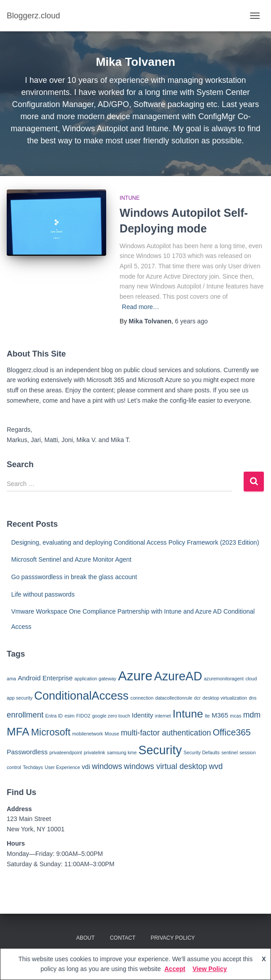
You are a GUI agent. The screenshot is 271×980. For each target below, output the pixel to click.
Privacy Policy (173, 938)
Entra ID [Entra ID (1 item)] (54, 716)
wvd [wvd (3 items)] (216, 766)
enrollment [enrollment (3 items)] (25, 715)
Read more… (140, 307)
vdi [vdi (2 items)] (86, 767)
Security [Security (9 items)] (160, 750)
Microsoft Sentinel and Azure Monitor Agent (71, 559)
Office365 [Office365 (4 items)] (232, 732)
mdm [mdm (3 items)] (252, 715)
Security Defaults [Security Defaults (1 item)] (202, 752)
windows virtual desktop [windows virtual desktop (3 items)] (166, 766)
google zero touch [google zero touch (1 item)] (111, 716)
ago (191, 321)
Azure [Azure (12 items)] (135, 676)
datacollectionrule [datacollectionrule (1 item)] (174, 698)
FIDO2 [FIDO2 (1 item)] (83, 716)
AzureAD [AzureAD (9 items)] (178, 676)
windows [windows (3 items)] (107, 766)
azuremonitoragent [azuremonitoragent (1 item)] (224, 679)
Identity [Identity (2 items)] (142, 715)
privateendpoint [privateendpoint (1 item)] (66, 752)
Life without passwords (43, 594)
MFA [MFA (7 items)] (18, 732)
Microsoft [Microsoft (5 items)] (51, 732)
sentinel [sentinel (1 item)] (230, 752)
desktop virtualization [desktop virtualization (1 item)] (225, 698)
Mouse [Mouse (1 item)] (112, 734)
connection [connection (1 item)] (142, 698)
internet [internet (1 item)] (163, 716)
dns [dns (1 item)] (252, 698)
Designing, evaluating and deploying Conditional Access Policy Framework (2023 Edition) (135, 542)
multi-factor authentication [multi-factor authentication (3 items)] (166, 733)
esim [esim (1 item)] (70, 716)
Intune (130, 198)
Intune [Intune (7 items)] (188, 714)
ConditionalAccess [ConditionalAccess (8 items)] (81, 696)
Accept (175, 969)
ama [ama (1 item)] (11, 679)
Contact (123, 938)
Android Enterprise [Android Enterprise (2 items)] (45, 678)
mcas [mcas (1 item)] (235, 716)
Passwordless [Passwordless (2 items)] (27, 752)
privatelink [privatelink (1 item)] (95, 752)
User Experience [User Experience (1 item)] (62, 767)
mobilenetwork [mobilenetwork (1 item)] (88, 734)
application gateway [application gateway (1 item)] (95, 679)
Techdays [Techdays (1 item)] (33, 767)
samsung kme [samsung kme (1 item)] (122, 752)
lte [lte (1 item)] (207, 716)
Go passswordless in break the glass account (74, 577)
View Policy (210, 969)
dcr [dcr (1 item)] (197, 698)
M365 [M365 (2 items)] (220, 715)
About (85, 938)
